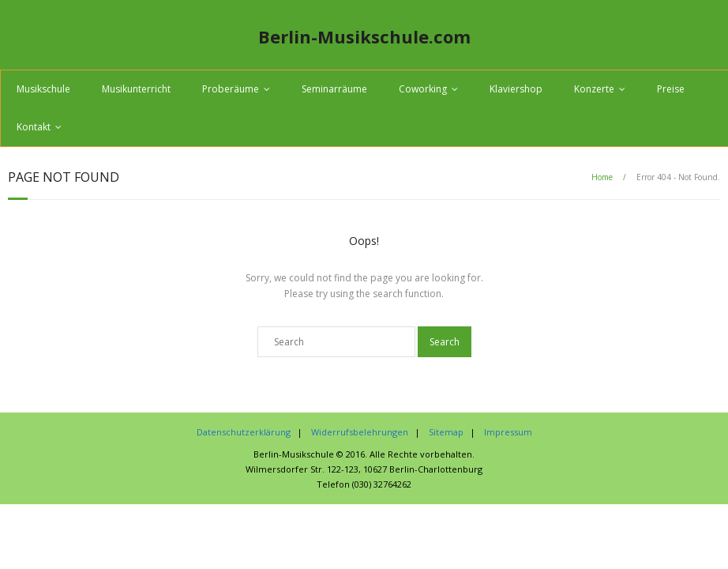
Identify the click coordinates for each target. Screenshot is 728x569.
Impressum (508, 432)
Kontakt (34, 127)
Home (602, 177)
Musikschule (43, 89)
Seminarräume (334, 89)
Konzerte (594, 89)
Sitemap (446, 432)
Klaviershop (516, 89)
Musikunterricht (136, 89)
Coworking (423, 89)
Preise (671, 89)
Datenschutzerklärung (244, 432)
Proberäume (231, 89)
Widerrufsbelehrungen (360, 432)
